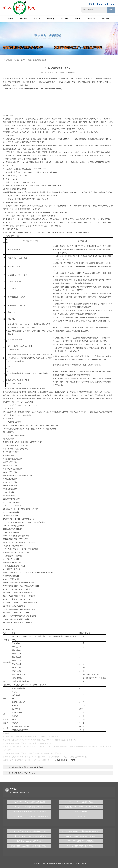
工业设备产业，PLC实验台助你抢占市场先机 (29, 812)
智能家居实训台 (81, 812)
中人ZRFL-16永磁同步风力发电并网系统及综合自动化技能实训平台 (31, 831)
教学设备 (10, 19)
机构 (52, 196)
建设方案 (51, 19)
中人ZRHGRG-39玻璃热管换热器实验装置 (29, 802)
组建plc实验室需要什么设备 (65, 760)
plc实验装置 (81, 817)
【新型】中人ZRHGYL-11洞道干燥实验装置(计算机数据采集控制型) (31, 836)
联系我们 (92, 19)
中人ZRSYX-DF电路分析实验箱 (81, 802)
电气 (72, 79)
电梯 (13, 319)
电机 (17, 196)
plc (11, 79)
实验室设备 (60, 863)
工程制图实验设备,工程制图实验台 (81, 841)
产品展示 (23, 19)
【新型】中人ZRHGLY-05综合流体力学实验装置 (81, 807)
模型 (66, 139)
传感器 (37, 331)
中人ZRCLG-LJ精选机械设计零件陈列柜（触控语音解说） (82, 831)
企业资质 (78, 19)
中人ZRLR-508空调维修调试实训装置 (29, 807)
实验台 (9, 640)
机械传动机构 (75, 863)
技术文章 (37, 19)
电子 (97, 79)
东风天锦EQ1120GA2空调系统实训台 (29, 841)
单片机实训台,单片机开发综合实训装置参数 (27, 767)
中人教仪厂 (72, 73)
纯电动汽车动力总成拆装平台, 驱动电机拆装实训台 (29, 846)
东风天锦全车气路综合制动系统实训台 (81, 846)
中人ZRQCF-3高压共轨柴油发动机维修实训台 (81, 836)
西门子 (9, 232)
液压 (7, 542)
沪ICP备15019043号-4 (41, 863)
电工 (67, 119)
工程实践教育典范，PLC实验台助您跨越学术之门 (29, 817)
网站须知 (106, 19)
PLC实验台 (52, 863)
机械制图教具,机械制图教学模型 (23, 773)
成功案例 (64, 19)
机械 (10, 305)
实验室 (14, 79)
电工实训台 (67, 863)
